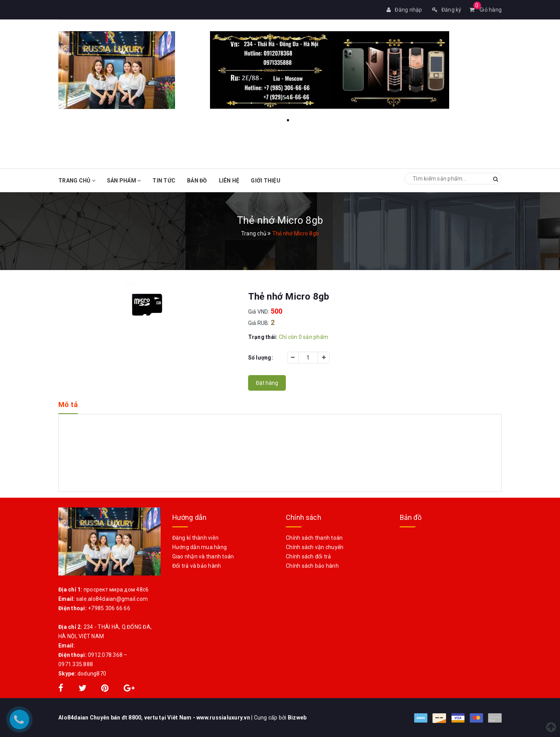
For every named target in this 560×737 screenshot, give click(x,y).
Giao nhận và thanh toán (203, 556)
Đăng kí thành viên (196, 538)
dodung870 (92, 674)
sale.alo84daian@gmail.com (112, 599)
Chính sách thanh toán (314, 538)
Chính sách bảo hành (312, 566)
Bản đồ (197, 181)
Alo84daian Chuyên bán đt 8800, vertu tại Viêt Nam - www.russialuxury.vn (155, 718)
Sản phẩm (124, 181)
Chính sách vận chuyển (315, 547)
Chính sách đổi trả (309, 556)
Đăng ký (447, 10)
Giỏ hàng (486, 10)
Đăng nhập (404, 10)
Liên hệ (229, 181)
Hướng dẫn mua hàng (200, 547)
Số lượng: (261, 358)
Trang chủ (77, 181)
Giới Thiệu (266, 181)
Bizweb (297, 718)
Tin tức (164, 181)
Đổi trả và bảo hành (197, 566)
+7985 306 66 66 (109, 608)
